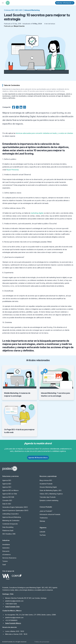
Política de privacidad (42, 642)
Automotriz (6, 548)
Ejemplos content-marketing (49, 500)
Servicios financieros (9, 558)
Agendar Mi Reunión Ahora (38, 458)
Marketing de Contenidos (11, 520)
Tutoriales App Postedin (48, 497)
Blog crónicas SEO (46, 480)
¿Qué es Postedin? (46, 511)
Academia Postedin (46, 484)
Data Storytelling (8, 527)
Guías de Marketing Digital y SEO (51, 490)
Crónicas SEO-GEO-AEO (13, 10)
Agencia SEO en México (10, 490)
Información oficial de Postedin (50, 514)
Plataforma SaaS (8, 531)
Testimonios (44, 518)
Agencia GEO (7, 487)
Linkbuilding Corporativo (11, 514)
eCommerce (7, 555)
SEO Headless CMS (9, 534)
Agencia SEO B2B (8, 497)
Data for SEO (7, 504)
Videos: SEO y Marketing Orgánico (51, 494)
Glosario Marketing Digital (48, 487)
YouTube (43, 535)
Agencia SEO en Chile (10, 494)
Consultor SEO (7, 500)
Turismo (5, 561)
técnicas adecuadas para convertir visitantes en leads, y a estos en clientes (44, 133)
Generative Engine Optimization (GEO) (15, 507)
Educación (6, 551)
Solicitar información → (65, 3)
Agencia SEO (7, 480)
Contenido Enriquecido (10, 524)
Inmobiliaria (6, 544)
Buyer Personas (13, 170)
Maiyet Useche (19, 26)
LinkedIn (42, 532)
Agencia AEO (7, 484)
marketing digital (37, 213)
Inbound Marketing (32, 10)
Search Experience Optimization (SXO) (15, 510)
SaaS (4, 565)
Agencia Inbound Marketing (12, 517)
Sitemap (42, 521)
